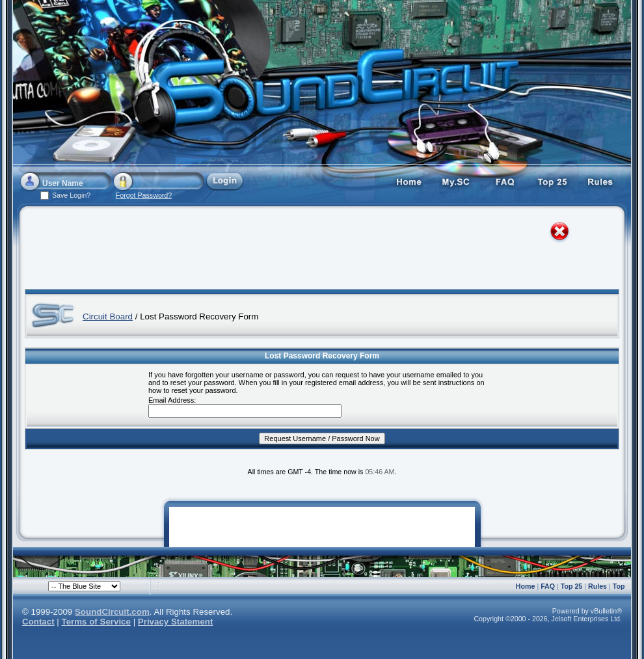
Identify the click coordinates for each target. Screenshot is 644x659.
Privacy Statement (176, 622)
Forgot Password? (144, 195)
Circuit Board (108, 316)
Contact (38, 622)
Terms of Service (96, 622)
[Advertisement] (310, 250)
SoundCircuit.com (112, 612)
